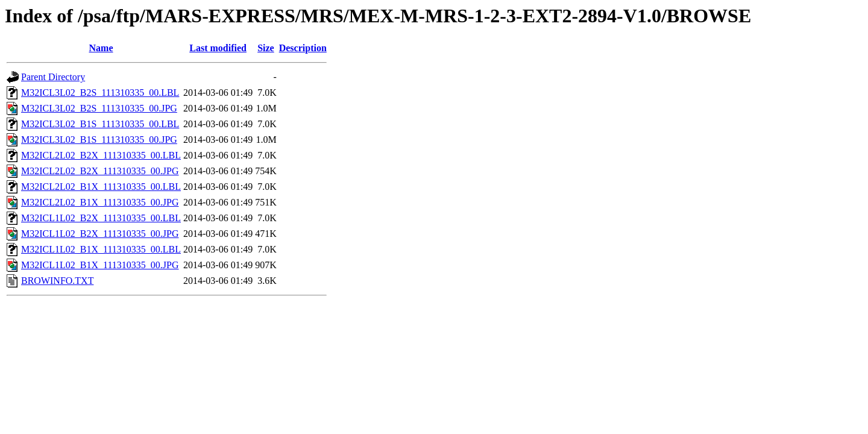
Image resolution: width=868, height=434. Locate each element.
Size (266, 48)
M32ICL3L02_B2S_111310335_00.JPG (99, 108)
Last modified (218, 48)
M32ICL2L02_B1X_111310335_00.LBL (101, 187)
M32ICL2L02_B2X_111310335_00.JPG (100, 171)
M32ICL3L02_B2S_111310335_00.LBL (100, 93)
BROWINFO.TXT (57, 281)
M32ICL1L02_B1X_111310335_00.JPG (100, 265)
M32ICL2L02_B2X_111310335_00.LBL (101, 155)
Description (303, 48)
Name (101, 48)
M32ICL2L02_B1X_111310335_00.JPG (100, 202)
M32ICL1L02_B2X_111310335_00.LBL (101, 218)
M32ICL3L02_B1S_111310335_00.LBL (100, 124)
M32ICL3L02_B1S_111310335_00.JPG (99, 140)
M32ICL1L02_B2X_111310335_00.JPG (100, 234)
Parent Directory (53, 77)
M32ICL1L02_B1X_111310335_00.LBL (101, 249)
